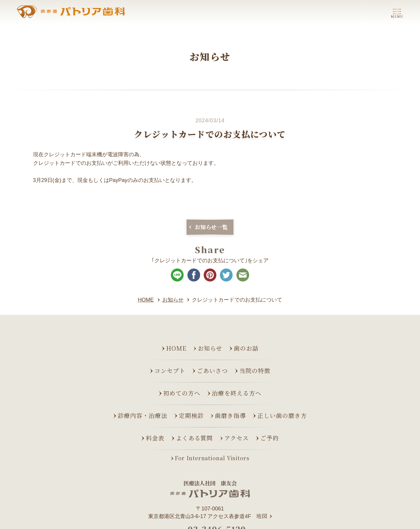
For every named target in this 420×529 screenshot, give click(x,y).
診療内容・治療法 (143, 415)
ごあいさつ (212, 371)
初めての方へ (182, 393)
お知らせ (210, 348)
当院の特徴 (255, 371)
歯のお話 (246, 348)
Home (176, 348)
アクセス (237, 438)
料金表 (155, 438)
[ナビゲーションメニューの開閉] (397, 12)
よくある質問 (195, 438)
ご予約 (270, 438)
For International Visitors (212, 458)
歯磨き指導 (230, 415)
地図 (262, 516)
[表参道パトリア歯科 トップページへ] (71, 12)
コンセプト (170, 371)
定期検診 (191, 415)
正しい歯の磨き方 (282, 415)
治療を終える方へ (237, 393)
